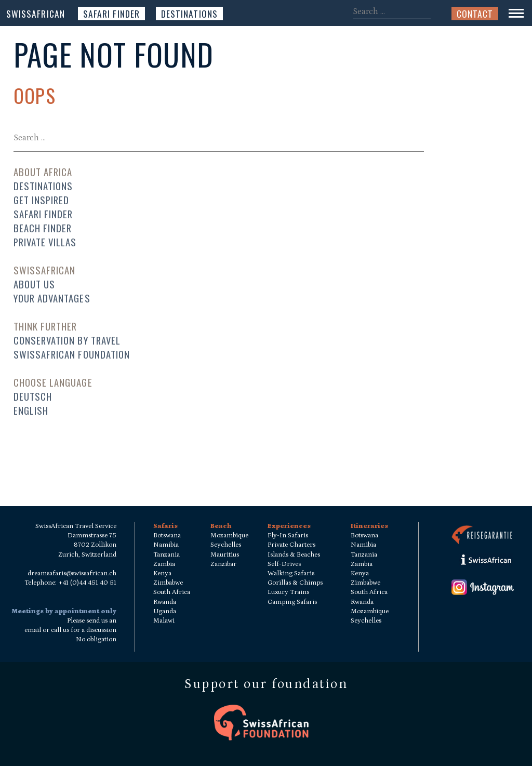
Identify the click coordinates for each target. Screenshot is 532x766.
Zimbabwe (168, 583)
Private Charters (291, 545)
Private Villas (45, 242)
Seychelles (226, 545)
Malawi (164, 621)
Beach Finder (43, 228)
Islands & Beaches (294, 555)
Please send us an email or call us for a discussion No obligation (70, 630)
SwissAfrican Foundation (72, 354)
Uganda (165, 611)
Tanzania (167, 555)
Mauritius (225, 555)
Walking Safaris (291, 573)
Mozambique (229, 536)
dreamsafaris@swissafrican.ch (72, 573)
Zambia (164, 564)
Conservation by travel (67, 340)
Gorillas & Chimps (295, 583)
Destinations (189, 14)
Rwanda (165, 602)
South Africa (172, 592)
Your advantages (52, 298)
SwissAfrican (36, 14)
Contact (475, 14)
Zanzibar (223, 564)
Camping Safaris (292, 602)
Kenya (162, 573)
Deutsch (33, 396)
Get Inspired (42, 200)
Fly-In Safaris (288, 536)
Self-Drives (284, 564)
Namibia (166, 545)
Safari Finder (111, 14)
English (31, 410)
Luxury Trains (288, 592)
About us (35, 284)
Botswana (167, 536)
